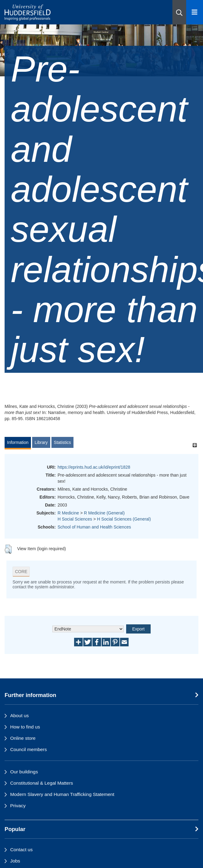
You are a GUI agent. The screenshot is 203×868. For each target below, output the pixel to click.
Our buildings (24, 772)
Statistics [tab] (62, 442)
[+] (195, 445)
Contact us (21, 850)
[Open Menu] (195, 12)
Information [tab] (18, 442)
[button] (179, 12)
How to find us (25, 727)
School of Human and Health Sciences (94, 527)
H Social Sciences (75, 519)
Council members (28, 749)
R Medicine (68, 513)
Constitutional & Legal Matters (41, 783)
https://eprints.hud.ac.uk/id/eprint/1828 (94, 467)
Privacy (18, 806)
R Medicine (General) (104, 513)
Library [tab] (41, 442)
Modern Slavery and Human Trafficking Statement (62, 794)
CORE (21, 572)
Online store (23, 738)
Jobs (15, 861)
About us (19, 715)
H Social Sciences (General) (124, 519)
